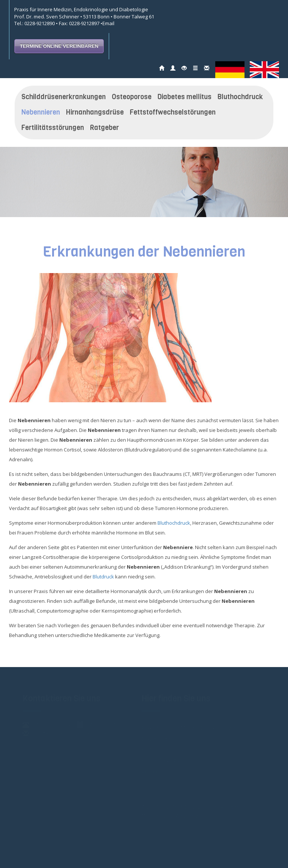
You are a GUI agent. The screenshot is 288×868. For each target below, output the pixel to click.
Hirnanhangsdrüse (95, 112)
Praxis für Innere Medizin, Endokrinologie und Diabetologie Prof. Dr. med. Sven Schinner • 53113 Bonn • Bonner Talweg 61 (84, 13)
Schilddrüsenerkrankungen (64, 97)
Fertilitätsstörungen (53, 128)
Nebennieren (41, 112)
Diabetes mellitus (184, 97)
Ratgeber (104, 128)
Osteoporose (132, 97)
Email (108, 23)
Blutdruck (103, 577)
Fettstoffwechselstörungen (173, 112)
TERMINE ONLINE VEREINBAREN (59, 46)
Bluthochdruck (240, 97)
